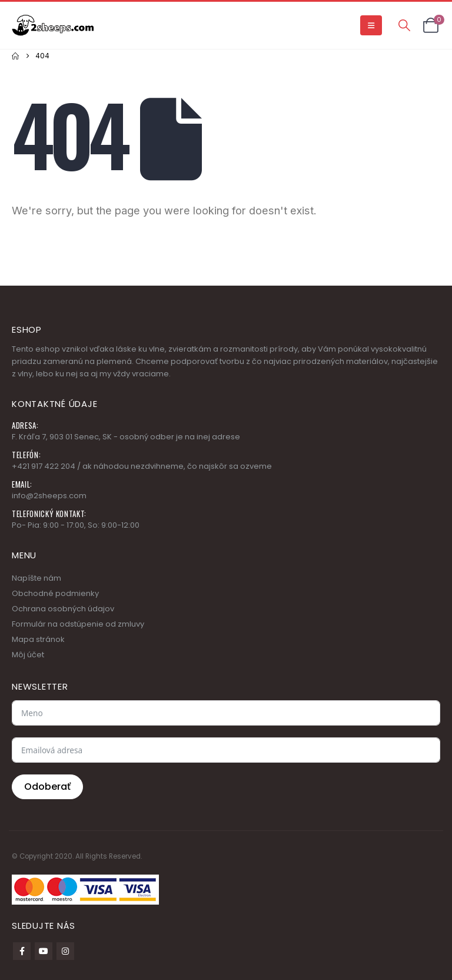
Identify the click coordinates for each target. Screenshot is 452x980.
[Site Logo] (53, 26)
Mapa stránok (38, 639)
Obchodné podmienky (55, 593)
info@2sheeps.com (49, 496)
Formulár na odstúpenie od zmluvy (78, 624)
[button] (371, 25)
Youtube (44, 951)
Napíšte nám (36, 578)
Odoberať (47, 787)
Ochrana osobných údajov (63, 609)
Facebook (22, 951)
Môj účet (28, 655)
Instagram (65, 951)
